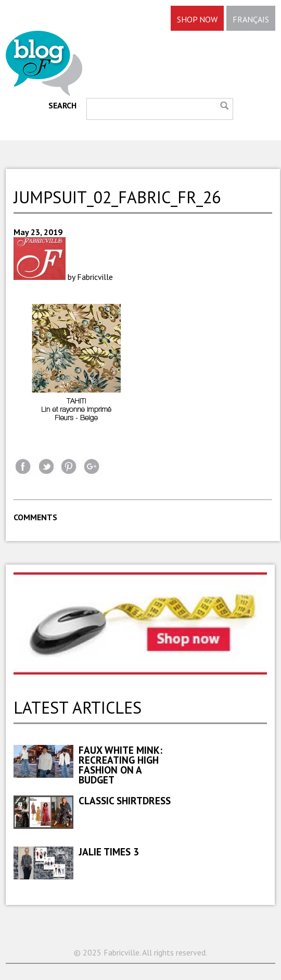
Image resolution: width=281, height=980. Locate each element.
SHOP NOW (197, 19)
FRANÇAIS (251, 19)
